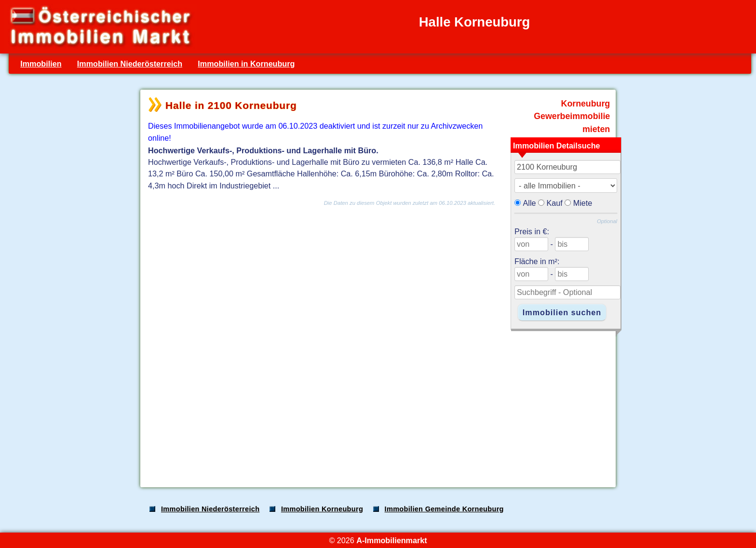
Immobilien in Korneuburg (246, 64)
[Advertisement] (377, 404)
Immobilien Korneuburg (322, 509)
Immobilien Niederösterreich (130, 64)
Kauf (555, 203)
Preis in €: (532, 231)
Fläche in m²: (537, 261)
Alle (530, 203)
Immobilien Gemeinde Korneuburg (444, 509)
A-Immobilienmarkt (391, 540)
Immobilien (41, 64)
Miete (583, 203)
